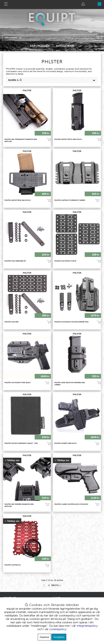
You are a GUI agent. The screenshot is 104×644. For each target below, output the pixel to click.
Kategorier (65, 46)
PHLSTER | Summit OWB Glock (65, 443)
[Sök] (52, 38)
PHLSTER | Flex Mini (11, 322)
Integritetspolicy (87, 626)
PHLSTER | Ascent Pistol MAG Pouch (68, 139)
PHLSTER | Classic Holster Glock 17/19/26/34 (71, 504)
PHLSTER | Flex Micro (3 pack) (65, 261)
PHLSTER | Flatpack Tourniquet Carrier (70, 200)
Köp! (97, 201)
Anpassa (44, 637)
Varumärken (40, 46)
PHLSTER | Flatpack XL (13, 565)
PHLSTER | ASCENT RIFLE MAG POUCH (18, 200)
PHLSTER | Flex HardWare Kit (15, 261)
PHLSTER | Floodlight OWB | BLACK (18, 383)
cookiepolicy (58, 629)
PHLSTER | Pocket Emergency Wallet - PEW (21, 443)
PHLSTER (27, 91)
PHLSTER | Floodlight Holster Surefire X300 (71, 322)
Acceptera (59, 637)
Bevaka (47, 505)
